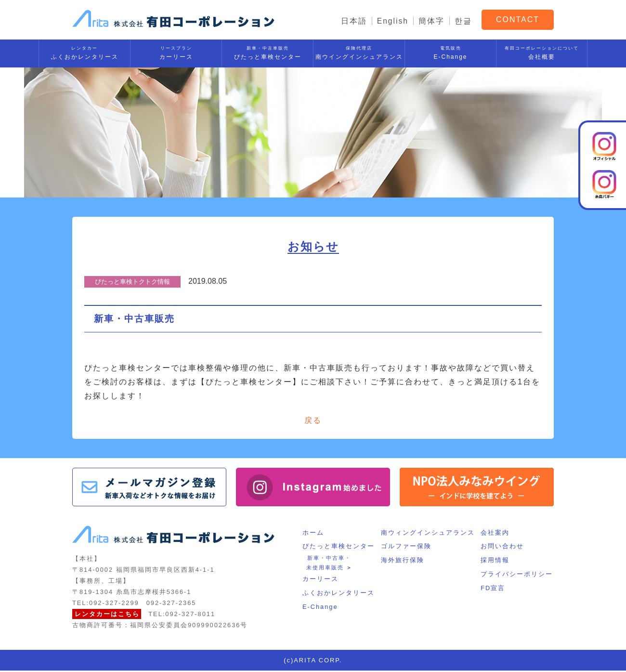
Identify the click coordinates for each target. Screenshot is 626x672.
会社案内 (496, 534)
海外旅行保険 (403, 561)
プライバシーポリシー (518, 575)
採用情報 (496, 561)
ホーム (312, 534)
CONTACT (518, 19)
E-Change (450, 51)
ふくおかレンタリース (85, 51)
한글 (463, 21)
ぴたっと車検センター (267, 51)
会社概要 (542, 51)
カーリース (176, 51)
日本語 (353, 21)
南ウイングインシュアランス (359, 51)
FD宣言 (494, 589)
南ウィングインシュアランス (428, 534)
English (392, 21)
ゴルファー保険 (406, 548)
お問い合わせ (503, 548)
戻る (313, 421)
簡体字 (431, 21)
